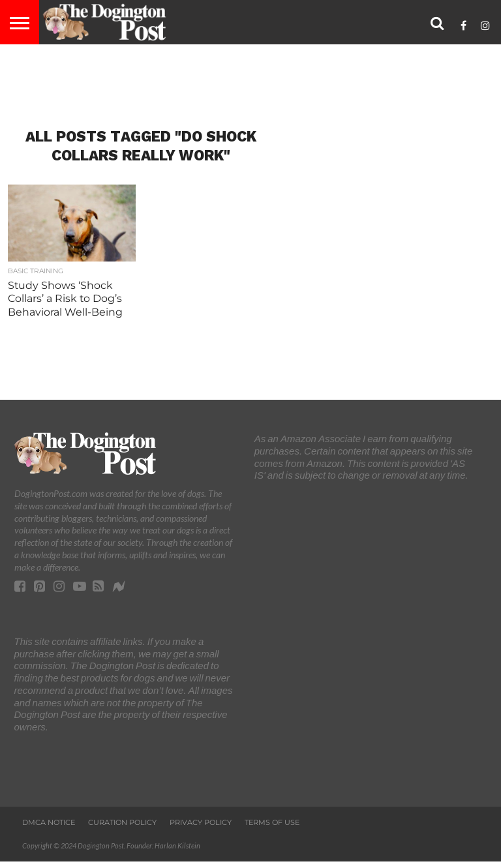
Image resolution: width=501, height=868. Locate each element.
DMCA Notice (49, 822)
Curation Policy (122, 822)
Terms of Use (272, 822)
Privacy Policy (201, 822)
